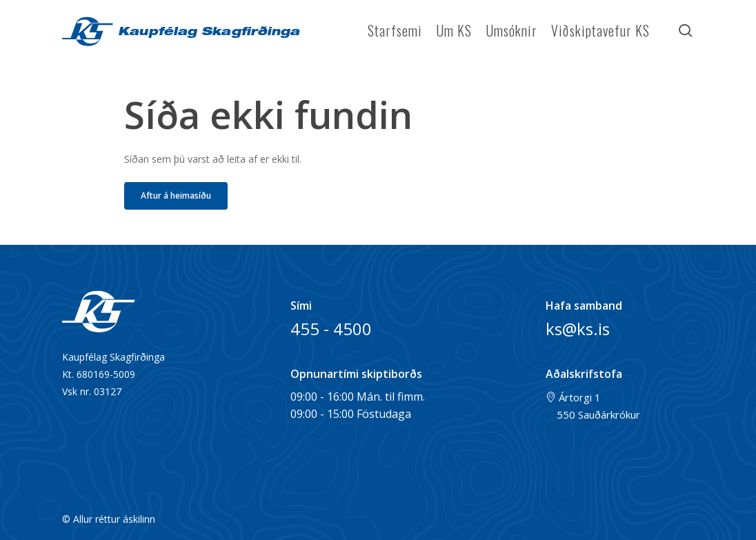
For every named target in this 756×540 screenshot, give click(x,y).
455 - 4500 (331, 329)
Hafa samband (584, 306)
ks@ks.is (578, 329)
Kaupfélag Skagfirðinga (206, 33)
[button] (176, 196)
